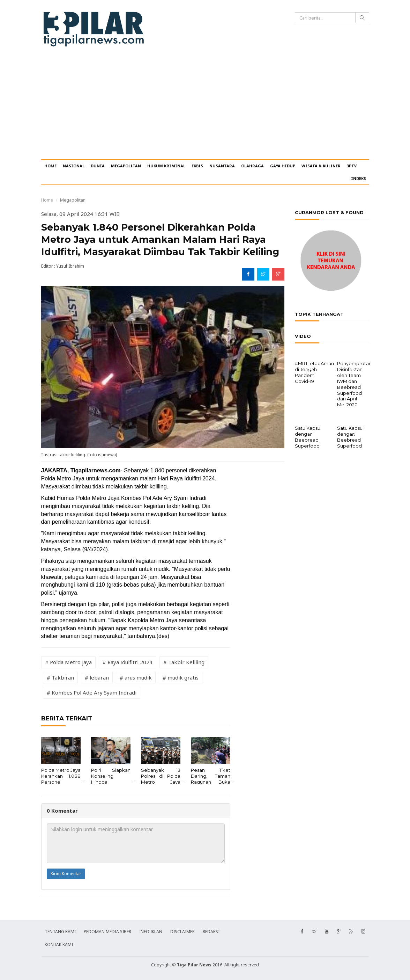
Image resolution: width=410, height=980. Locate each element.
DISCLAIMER (182, 932)
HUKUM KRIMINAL (166, 166)
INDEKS (359, 178)
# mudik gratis (181, 677)
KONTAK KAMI (59, 945)
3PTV (352, 166)
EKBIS (197, 166)
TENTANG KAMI (60, 932)
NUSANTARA (222, 166)
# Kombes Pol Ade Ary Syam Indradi (92, 692)
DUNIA (98, 166)
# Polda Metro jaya (68, 662)
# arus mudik (136, 677)
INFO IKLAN (151, 932)
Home (47, 200)
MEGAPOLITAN (126, 166)
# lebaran (97, 677)
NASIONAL (74, 166)
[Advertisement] (205, 107)
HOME (50, 166)
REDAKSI (211, 932)
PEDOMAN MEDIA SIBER (107, 932)
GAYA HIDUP (283, 166)
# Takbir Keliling (184, 662)
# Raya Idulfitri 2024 (128, 662)
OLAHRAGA (252, 166)
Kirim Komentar (66, 874)
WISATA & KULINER (321, 166)
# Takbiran (60, 677)
